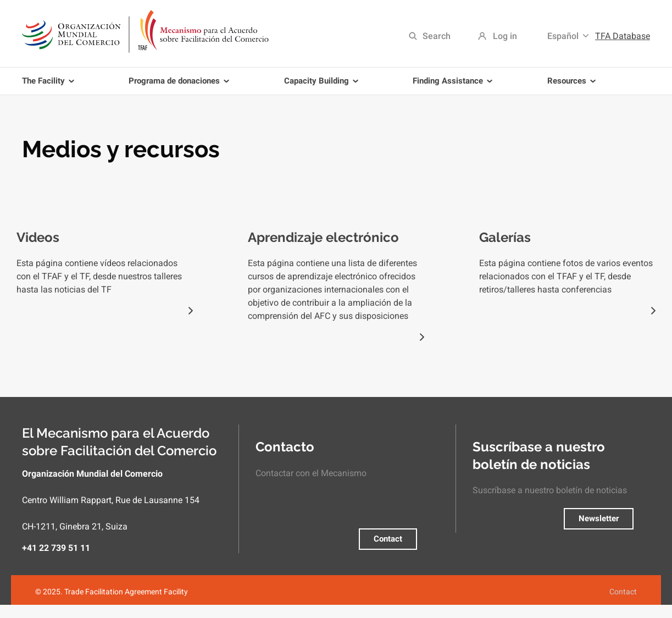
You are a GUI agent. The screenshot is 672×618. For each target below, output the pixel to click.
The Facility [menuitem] (50, 85)
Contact (388, 539)
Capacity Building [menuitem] (323, 85)
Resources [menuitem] (573, 85)
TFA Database (623, 36)
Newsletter (599, 518)
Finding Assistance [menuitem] (454, 85)
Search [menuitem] (437, 36)
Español (563, 36)
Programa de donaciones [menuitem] (181, 85)
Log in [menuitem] (505, 36)
